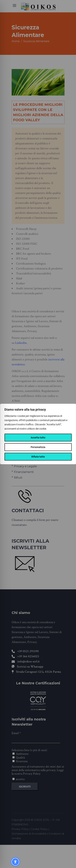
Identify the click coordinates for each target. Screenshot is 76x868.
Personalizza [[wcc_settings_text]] (38, 447)
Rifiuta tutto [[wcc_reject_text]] (38, 457)
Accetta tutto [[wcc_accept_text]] (38, 438)
